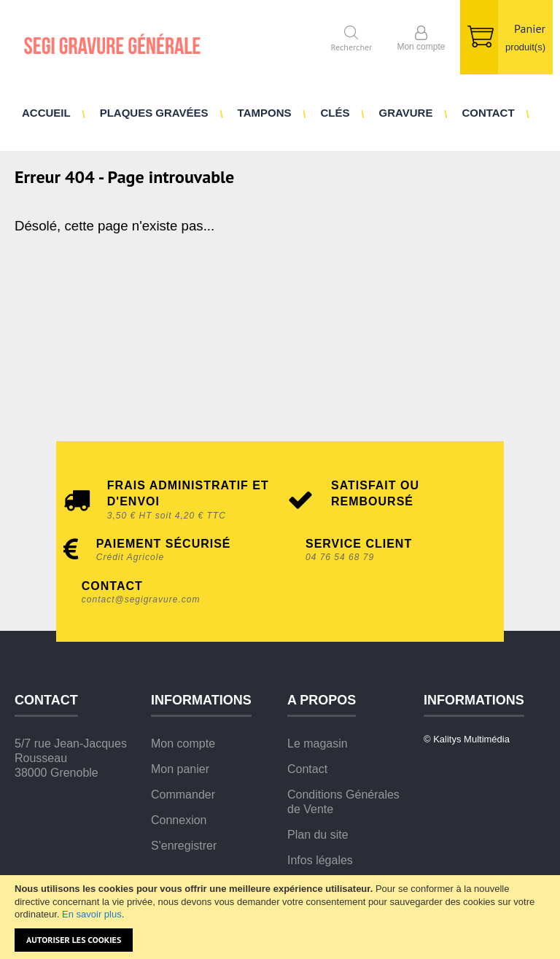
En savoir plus (92, 914)
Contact (307, 769)
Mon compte (183, 743)
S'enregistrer (184, 846)
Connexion (179, 820)
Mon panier (180, 769)
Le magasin (318, 743)
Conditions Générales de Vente (343, 802)
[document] (280, 917)
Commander (183, 795)
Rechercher (351, 46)
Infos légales (320, 860)
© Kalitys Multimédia (467, 739)
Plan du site (318, 835)
